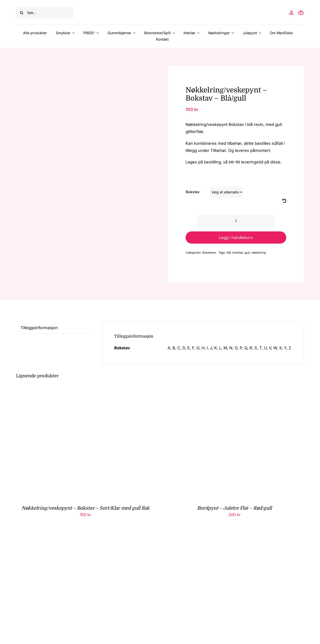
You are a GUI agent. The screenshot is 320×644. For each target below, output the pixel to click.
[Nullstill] (284, 201)
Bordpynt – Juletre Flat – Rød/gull (234, 508)
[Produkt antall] (236, 221)
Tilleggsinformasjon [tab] (39, 328)
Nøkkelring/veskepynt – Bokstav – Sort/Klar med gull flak (86, 508)
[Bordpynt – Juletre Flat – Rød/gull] (221, 391)
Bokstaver (209, 252)
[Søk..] (45, 13)
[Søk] (22, 13)
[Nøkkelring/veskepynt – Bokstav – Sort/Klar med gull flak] (72, 391)
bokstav (238, 252)
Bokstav (193, 192)
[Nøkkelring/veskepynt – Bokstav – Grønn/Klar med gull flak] (72, 541)
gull (247, 252)
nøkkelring (259, 252)
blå (229, 252)
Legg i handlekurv (236, 238)
